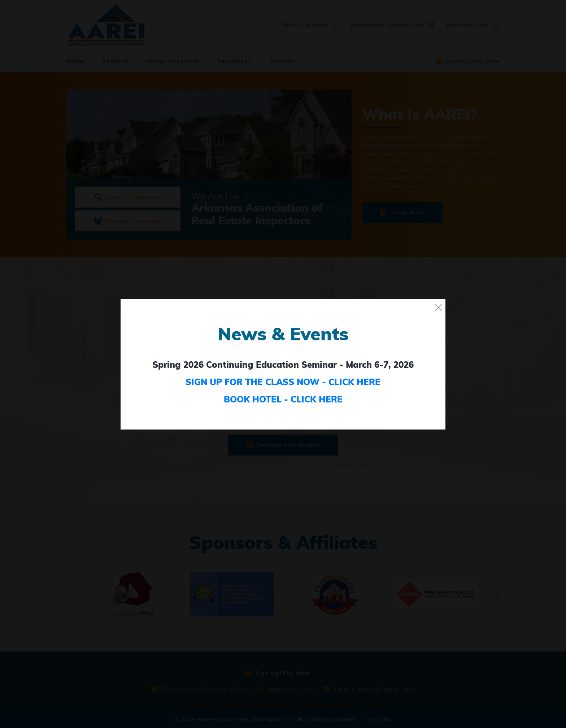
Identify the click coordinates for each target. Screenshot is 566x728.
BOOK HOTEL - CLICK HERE (283, 399)
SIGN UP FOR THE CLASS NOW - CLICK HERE (283, 382)
